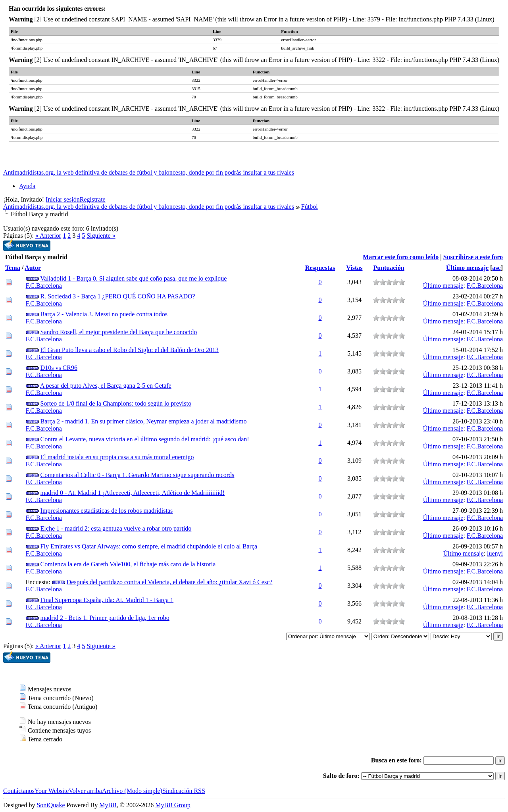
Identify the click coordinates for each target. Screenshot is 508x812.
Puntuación (389, 268)
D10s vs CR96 (59, 368)
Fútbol (310, 207)
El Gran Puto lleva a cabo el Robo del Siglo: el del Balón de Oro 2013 (130, 350)
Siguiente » (101, 236)
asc (496, 268)
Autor (33, 268)
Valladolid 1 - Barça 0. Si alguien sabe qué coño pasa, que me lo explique (133, 278)
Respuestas (320, 268)
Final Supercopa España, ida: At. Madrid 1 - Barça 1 (107, 600)
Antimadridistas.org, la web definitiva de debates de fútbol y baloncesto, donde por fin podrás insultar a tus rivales (149, 172)
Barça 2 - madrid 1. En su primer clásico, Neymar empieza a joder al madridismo (144, 421)
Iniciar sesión (63, 199)
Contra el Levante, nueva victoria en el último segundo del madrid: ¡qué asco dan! (145, 439)
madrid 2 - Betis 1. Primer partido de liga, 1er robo (105, 618)
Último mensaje (467, 268)
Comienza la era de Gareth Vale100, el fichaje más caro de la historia (128, 564)
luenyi (495, 553)
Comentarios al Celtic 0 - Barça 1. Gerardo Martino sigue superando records (138, 475)
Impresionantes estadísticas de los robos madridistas (107, 511)
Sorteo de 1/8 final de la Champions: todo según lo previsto (116, 403)
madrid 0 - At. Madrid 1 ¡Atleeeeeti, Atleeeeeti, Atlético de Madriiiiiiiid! (133, 493)
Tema (13, 268)
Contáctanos (19, 791)
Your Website (52, 791)
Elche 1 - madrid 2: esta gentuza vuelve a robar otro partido (116, 528)
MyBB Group (173, 805)
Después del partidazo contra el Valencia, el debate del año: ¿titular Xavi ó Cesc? (170, 582)
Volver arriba (85, 791)
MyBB (108, 805)
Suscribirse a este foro (473, 257)
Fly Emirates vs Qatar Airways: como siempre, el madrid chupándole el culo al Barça (149, 546)
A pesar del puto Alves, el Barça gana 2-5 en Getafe (106, 386)
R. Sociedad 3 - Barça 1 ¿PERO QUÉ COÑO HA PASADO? (118, 296)
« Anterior (48, 236)
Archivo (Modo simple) (132, 791)
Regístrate (93, 199)
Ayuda (27, 186)
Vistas (354, 268)
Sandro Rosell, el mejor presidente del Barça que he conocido (119, 332)
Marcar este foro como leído (401, 257)
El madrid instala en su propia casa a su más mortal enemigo (117, 457)
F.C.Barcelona (44, 286)
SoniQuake (51, 805)
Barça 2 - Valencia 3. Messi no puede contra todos (104, 314)
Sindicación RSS (184, 791)
